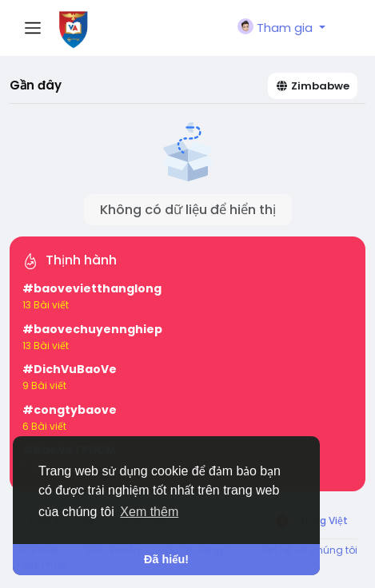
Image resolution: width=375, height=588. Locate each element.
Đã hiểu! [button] (166, 559)
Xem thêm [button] (149, 512)
